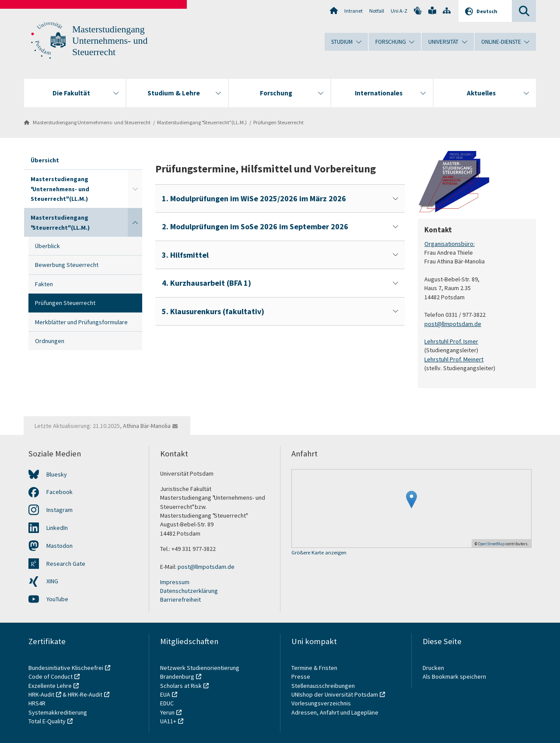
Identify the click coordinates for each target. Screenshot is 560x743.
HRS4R (37, 703)
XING (52, 581)
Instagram (59, 510)
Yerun (167, 712)
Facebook (59, 492)
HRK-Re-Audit (85, 694)
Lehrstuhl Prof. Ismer (451, 341)
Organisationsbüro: (450, 244)
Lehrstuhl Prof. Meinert (454, 359)
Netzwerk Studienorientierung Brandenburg (200, 672)
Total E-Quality (47, 721)
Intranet (353, 11)
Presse (301, 676)
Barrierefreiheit (180, 599)
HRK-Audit (41, 694)
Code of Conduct (51, 676)
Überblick (47, 246)
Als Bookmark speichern (454, 676)
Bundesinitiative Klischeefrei (66, 668)
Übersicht (45, 160)
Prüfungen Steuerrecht (278, 122)
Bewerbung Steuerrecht (67, 265)
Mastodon (59, 546)
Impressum (175, 582)
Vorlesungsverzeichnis (322, 703)
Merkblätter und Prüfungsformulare (81, 322)
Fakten (44, 284)
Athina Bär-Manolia (147, 426)
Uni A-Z (399, 11)
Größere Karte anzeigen (319, 553)
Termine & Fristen (315, 668)
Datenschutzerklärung (189, 591)
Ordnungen (50, 341)
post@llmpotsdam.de (453, 323)
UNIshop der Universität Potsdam (335, 694)
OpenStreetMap (491, 544)
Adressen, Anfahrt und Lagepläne (335, 712)
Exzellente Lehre (50, 686)
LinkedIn (57, 528)
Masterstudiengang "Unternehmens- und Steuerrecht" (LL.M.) (60, 189)
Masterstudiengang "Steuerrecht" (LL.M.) (202, 122)
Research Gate (66, 564)
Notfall (377, 11)
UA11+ (168, 721)
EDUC (167, 703)
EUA (165, 694)
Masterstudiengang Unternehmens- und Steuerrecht (110, 41)
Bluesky (57, 474)
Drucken (433, 668)
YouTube (57, 599)
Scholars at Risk (181, 686)
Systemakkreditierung (58, 712)
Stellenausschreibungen (323, 686)
